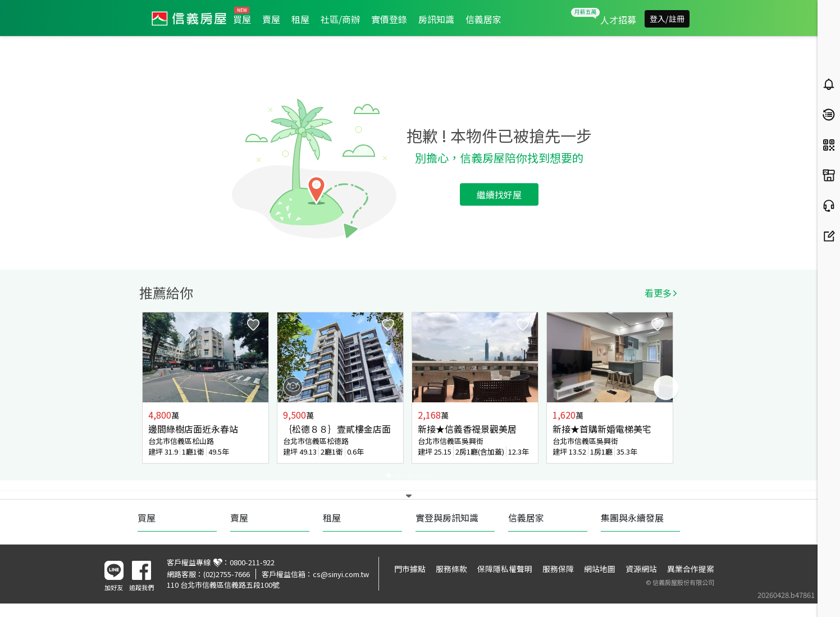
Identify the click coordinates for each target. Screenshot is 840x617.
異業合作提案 (691, 569)
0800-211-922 (252, 562)
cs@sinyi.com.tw (341, 574)
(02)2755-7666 (227, 574)
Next (666, 388)
